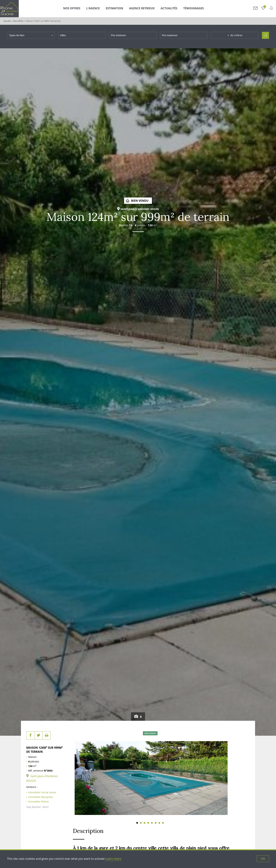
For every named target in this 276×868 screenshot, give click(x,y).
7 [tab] (159, 823)
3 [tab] (145, 823)
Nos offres (18, 21)
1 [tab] (137, 823)
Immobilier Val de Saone (42, 792)
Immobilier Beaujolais (41, 797)
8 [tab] (163, 823)
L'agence (93, 8)
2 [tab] (141, 823)
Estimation (115, 8)
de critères (235, 35)
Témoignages (193, 8)
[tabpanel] (151, 776)
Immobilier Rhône (38, 801)
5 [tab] (152, 823)
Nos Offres (72, 8)
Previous (79, 777)
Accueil (7, 21)
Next (223, 777)
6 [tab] (156, 823)
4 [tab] (148, 823)
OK (263, 859)
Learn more (113, 859)
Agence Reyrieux (142, 8)
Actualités (169, 8)
